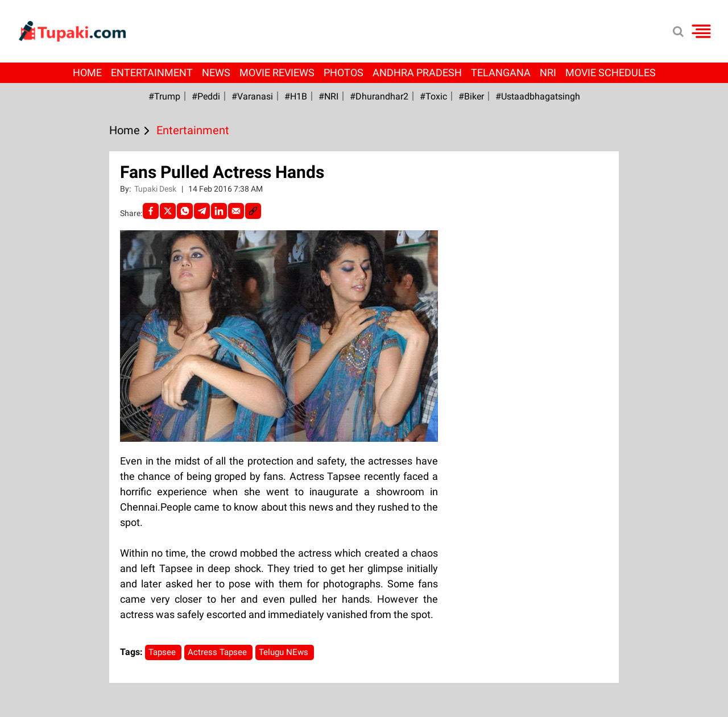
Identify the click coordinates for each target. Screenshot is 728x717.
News (216, 72)
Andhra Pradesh (417, 72)
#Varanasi (252, 96)
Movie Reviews (277, 72)
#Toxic (433, 96)
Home (87, 72)
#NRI (328, 96)
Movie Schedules (611, 72)
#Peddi (206, 96)
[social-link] (253, 211)
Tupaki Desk (156, 189)
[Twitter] (168, 211)
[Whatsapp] (185, 211)
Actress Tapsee (218, 652)
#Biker (471, 96)
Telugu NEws (285, 652)
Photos (344, 72)
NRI (548, 72)
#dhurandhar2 (379, 96)
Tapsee (163, 652)
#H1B (296, 96)
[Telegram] (202, 211)
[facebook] (151, 211)
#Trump (164, 96)
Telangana (501, 72)
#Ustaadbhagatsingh (538, 96)
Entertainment (152, 72)
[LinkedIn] (219, 211)
